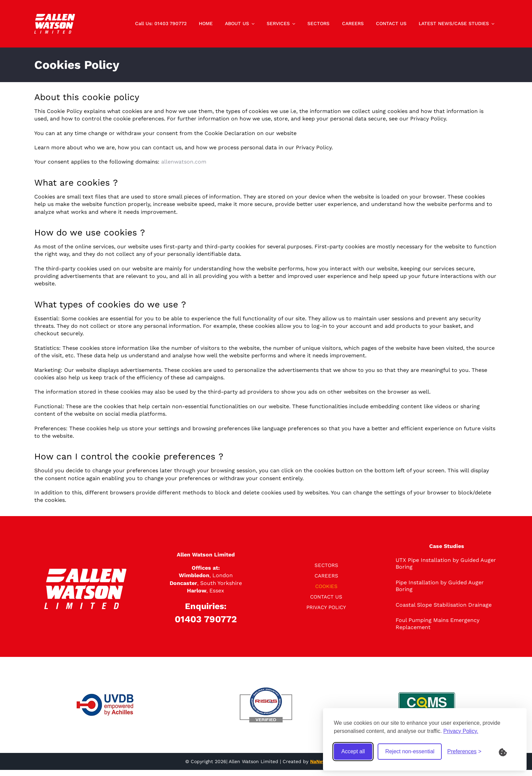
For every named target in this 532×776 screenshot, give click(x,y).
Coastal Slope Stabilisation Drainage (444, 605)
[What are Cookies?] (507, 752)
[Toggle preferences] (464, 752)
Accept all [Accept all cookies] (353, 751)
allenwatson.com (184, 162)
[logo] (55, 16)
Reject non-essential (410, 751)
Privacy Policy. (461, 731)
